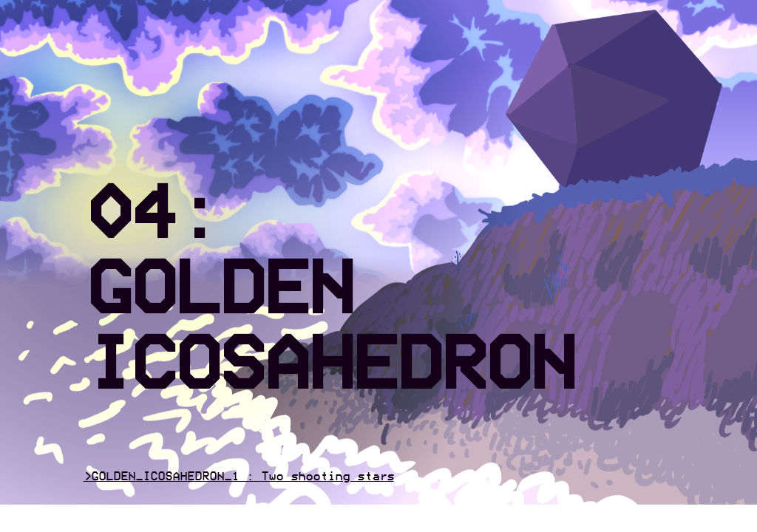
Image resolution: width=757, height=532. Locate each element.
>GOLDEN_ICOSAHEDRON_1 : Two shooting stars (239, 477)
